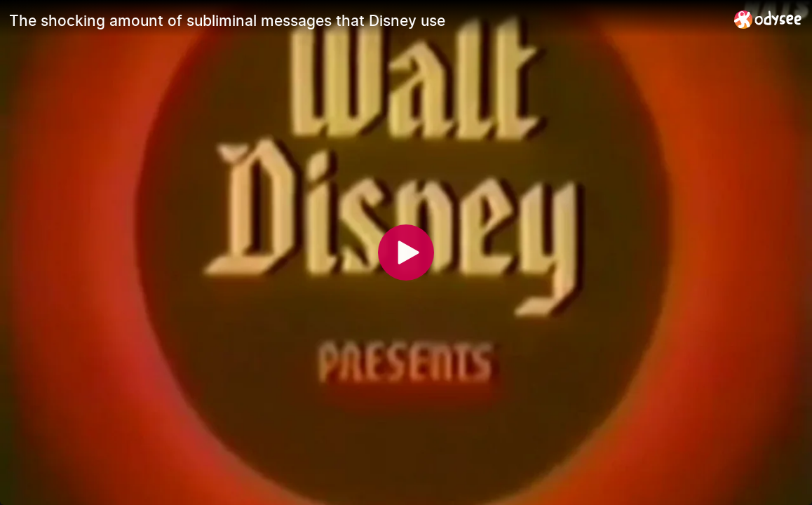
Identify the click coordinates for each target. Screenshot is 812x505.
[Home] (768, 19)
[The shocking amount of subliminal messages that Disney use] (366, 20)
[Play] (406, 252)
